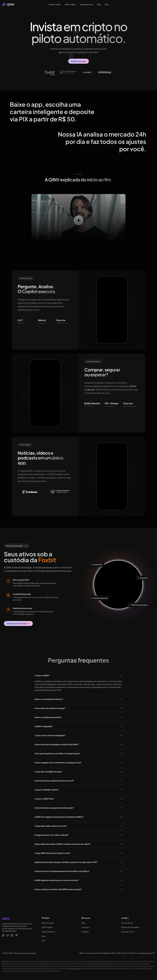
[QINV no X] (8, 935)
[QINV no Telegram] (16, 935)
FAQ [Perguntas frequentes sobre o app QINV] (43, 940)
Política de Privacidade (130, 927)
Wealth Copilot (55, 4)
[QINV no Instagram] (3, 935)
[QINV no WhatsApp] (12, 935)
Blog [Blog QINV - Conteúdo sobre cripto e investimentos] (83, 923)
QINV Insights (70, 4)
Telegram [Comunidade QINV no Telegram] (85, 932)
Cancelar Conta (128, 932)
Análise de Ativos (86, 4)
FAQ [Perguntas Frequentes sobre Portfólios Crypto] (107, 4)
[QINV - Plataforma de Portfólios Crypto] (8, 4)
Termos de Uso (127, 923)
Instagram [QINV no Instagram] (86, 927)
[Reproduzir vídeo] (78, 220)
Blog (99, 4)
